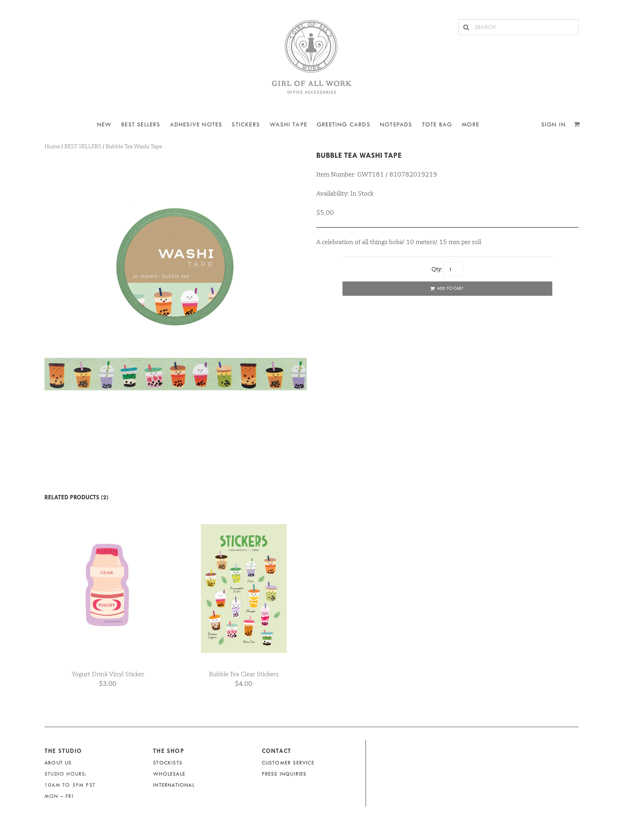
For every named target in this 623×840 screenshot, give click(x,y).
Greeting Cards (343, 125)
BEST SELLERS (141, 125)
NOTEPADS (396, 125)
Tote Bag (437, 125)
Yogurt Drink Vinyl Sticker (108, 674)
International (174, 785)
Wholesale (169, 774)
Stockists (168, 763)
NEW (104, 125)
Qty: (437, 269)
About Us (58, 763)
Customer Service (288, 763)
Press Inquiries (284, 774)
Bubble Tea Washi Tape (359, 155)
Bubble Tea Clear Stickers (244, 674)
